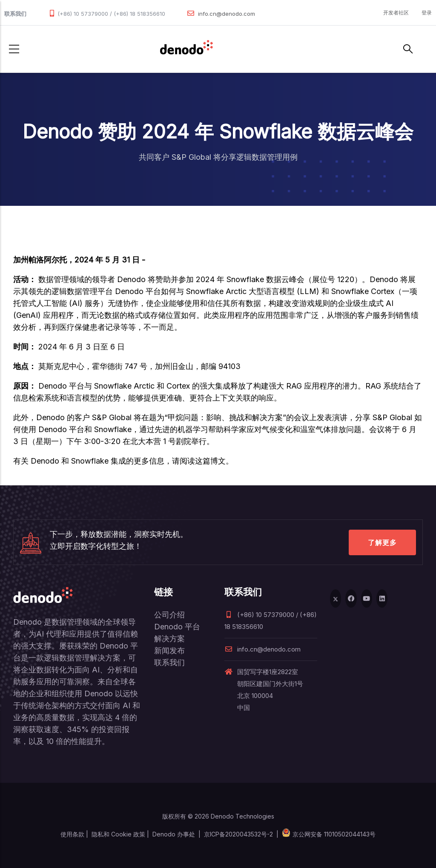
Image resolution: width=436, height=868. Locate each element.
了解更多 (382, 542)
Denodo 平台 (177, 627)
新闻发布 (169, 650)
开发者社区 (396, 13)
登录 (427, 13)
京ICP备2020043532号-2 (238, 834)
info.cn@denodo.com (227, 14)
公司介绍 (169, 615)
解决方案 (169, 639)
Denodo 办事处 (174, 834)
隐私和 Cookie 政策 (118, 834)
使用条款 (72, 834)
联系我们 (169, 662)
